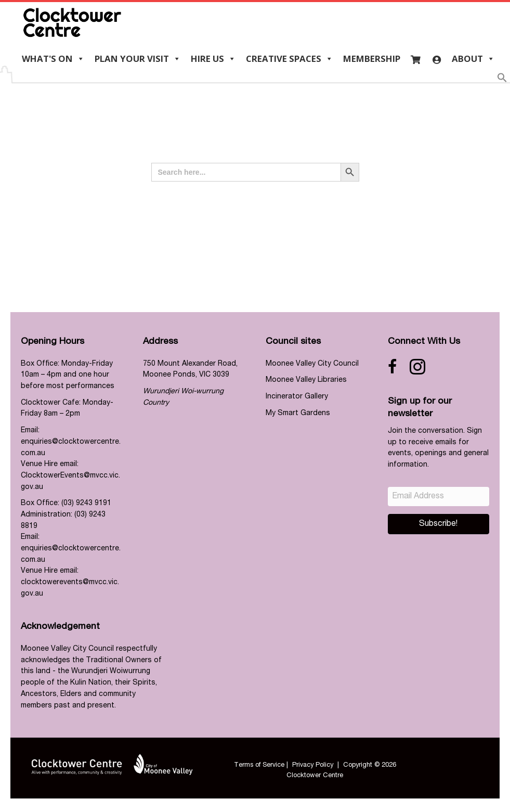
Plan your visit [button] (138, 59)
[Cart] (416, 59)
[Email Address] (439, 497)
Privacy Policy (313, 765)
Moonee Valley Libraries (306, 380)
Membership (372, 59)
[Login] (436, 59)
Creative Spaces (290, 59)
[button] (502, 81)
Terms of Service (259, 765)
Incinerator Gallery (297, 397)
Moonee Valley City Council (312, 364)
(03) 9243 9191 (86, 504)
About (473, 59)
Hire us (213, 59)
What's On (53, 59)
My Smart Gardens (298, 414)
